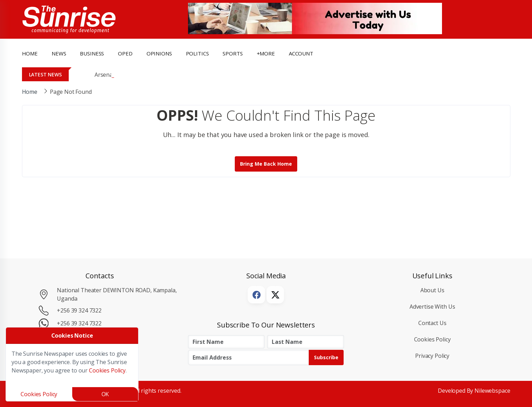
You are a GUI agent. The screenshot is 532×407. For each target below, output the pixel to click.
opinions (159, 53)
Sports (233, 53)
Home (30, 53)
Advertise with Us (432, 307)
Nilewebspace (492, 391)
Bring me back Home (266, 164)
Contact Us (432, 323)
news (59, 53)
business (92, 53)
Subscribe (326, 357)
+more (266, 53)
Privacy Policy (432, 356)
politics (197, 53)
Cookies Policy (432, 339)
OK (105, 394)
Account (301, 53)
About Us (432, 290)
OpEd (125, 53)
